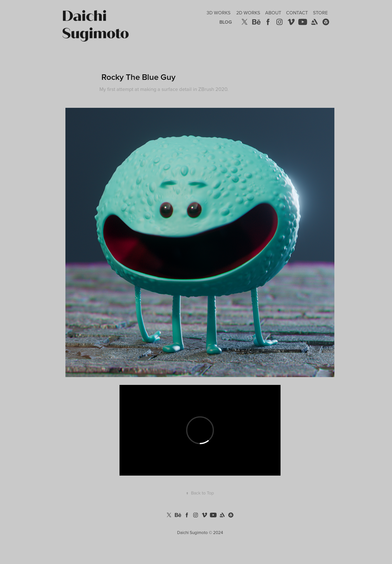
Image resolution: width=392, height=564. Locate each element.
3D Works (219, 12)
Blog (226, 22)
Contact (297, 12)
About (273, 12)
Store (320, 12)
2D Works (248, 12)
